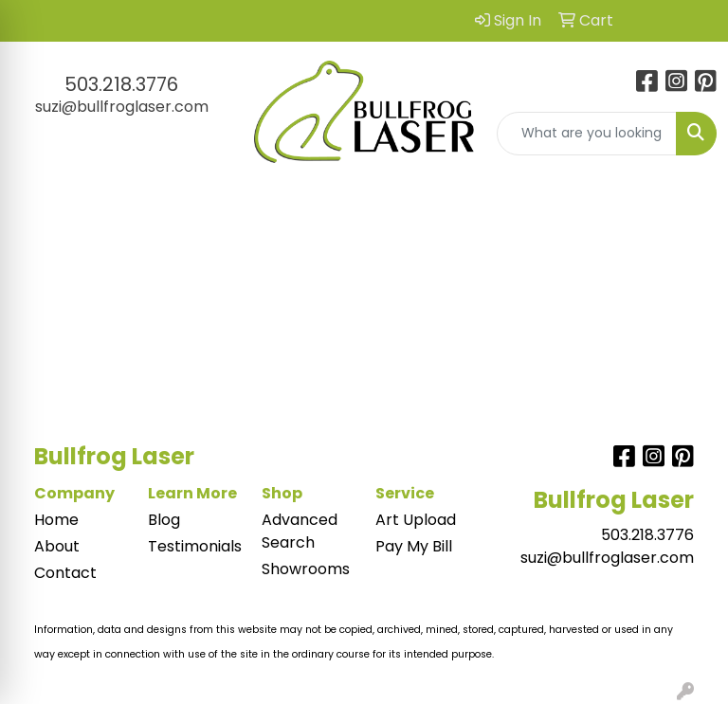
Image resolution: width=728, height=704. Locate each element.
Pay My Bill (414, 546)
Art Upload (416, 520)
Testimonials (193, 546)
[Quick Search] (587, 134)
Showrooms (306, 569)
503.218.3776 (121, 84)
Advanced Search (300, 531)
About (57, 546)
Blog (164, 520)
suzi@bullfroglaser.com (122, 107)
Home (56, 520)
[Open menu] (690, 209)
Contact (65, 573)
